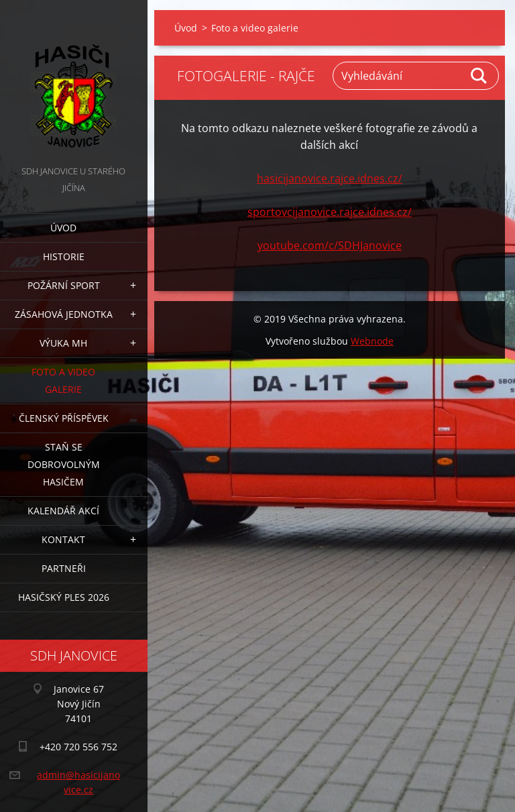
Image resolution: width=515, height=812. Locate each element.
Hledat (479, 76)
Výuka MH (63, 343)
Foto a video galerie (63, 381)
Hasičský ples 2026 (64, 597)
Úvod (63, 228)
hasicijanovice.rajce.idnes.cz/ (330, 178)
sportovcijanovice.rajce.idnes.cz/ (330, 212)
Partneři (64, 568)
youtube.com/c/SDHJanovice (330, 245)
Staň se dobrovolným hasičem (64, 464)
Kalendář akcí (63, 511)
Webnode (372, 341)
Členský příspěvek (64, 418)
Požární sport (64, 285)
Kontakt (63, 539)
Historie (64, 256)
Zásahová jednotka (64, 314)
